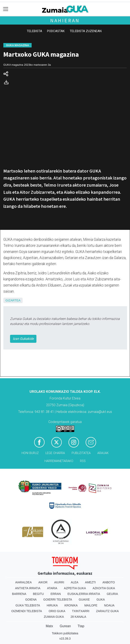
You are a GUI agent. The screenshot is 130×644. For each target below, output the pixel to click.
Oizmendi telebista (27, 611)
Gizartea (13, 300)
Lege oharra (55, 453)
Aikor (43, 582)
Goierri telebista (58, 599)
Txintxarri (81, 611)
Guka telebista (28, 605)
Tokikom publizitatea (65, 633)
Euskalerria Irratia (84, 594)
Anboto (109, 582)
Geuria (112, 594)
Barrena (19, 594)
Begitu (38, 594)
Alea (75, 582)
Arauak (103, 453)
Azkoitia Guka (104, 588)
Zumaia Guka (54, 617)
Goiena (31, 599)
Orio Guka (57, 611)
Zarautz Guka (107, 611)
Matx (49, 626)
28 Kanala (78, 617)
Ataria (52, 588)
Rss (83, 461)
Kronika (71, 605)
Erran (56, 594)
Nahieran (65, 20)
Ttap (81, 626)
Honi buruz (30, 453)
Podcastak (56, 31)
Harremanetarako (59, 461)
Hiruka (52, 605)
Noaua (109, 605)
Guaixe (84, 599)
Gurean (65, 626)
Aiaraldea (24, 582)
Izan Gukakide (23, 339)
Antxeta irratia (28, 588)
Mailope (91, 605)
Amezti (90, 582)
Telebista (34, 31)
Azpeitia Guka (75, 588)
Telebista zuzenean (86, 31)
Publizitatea (81, 453)
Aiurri (59, 582)
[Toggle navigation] (6, 9)
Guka (101, 599)
